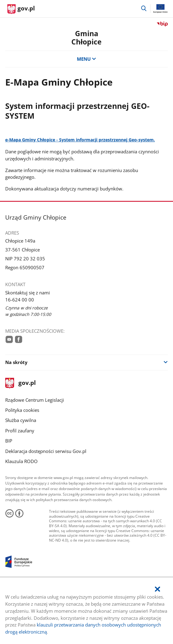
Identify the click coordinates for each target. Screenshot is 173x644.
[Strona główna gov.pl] (21, 9)
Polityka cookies (22, 410)
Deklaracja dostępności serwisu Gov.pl (46, 451)
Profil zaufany (20, 431)
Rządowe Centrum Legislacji (35, 400)
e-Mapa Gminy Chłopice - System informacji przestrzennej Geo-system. (80, 140)
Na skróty (16, 362)
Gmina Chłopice (86, 38)
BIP (9, 441)
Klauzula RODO (21, 461)
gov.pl (21, 383)
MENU (86, 59)
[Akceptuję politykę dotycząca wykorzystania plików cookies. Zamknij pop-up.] (158, 589)
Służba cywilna (21, 420)
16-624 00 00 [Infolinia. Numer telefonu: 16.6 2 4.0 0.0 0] (20, 300)
